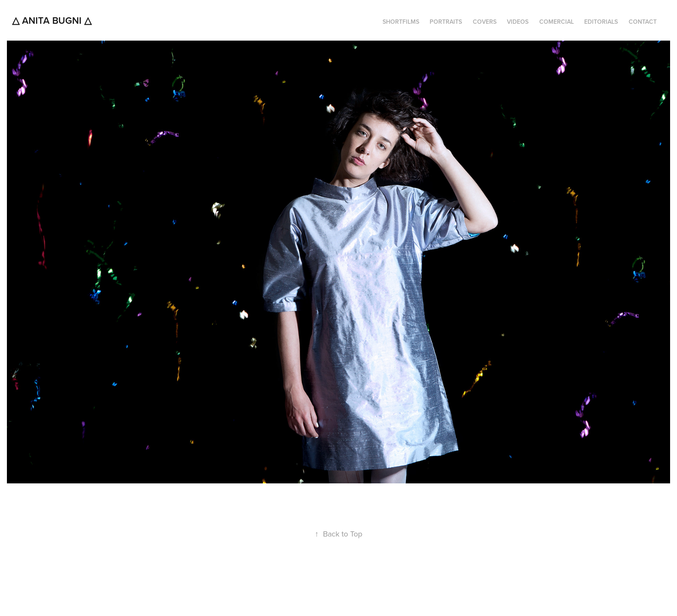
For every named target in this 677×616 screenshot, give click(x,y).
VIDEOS (518, 22)
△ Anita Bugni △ (52, 20)
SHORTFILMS (401, 22)
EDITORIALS (601, 22)
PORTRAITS (446, 22)
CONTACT (643, 22)
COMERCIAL (557, 22)
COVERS (485, 22)
